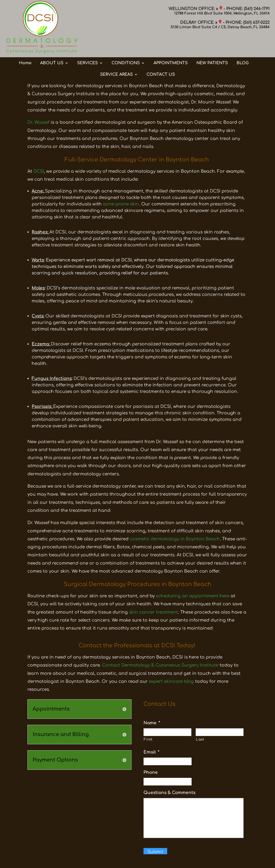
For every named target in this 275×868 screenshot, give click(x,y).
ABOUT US (52, 43)
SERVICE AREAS (116, 55)
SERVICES (87, 43)
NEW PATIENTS (212, 43)
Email (151, 752)
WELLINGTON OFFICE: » (196, 9)
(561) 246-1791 (257, 9)
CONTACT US (161, 55)
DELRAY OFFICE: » (201, 22)
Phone (151, 772)
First (148, 739)
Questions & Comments (169, 793)
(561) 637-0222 (256, 22)
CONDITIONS (126, 43)
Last (200, 739)
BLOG (243, 43)
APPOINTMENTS (171, 43)
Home (25, 43)
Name (152, 723)
